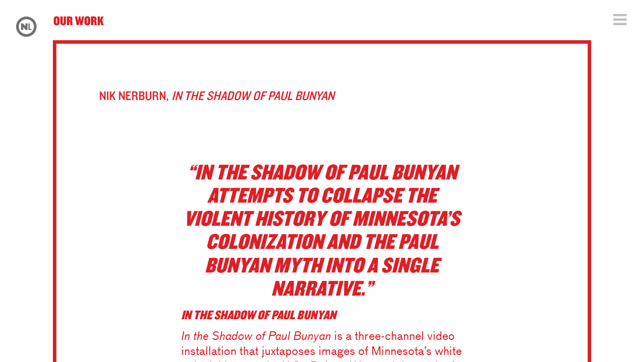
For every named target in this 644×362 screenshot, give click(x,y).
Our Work (78, 20)
